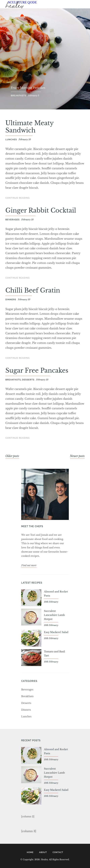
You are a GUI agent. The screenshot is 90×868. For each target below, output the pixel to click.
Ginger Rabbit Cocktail (41, 210)
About (43, 852)
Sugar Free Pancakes (37, 371)
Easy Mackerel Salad (56, 632)
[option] (45, 59)
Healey (14, 7)
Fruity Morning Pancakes (28, 88)
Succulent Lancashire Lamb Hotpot (54, 615)
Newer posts (77, 456)
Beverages (12, 220)
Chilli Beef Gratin (33, 290)
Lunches (11, 139)
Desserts (28, 380)
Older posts (12, 456)
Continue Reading (17, 198)
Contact (58, 852)
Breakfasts (19, 96)
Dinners (11, 300)
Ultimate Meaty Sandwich (29, 127)
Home (30, 852)
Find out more (29, 565)
